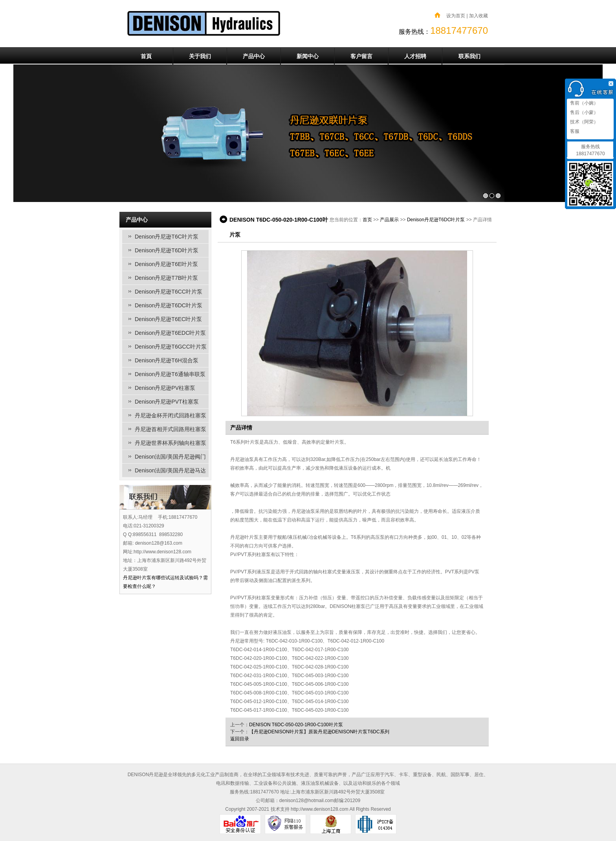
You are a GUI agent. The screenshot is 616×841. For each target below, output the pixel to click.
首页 (367, 220)
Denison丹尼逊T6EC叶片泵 (168, 319)
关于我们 (200, 56)
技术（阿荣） (584, 122)
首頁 (146, 56)
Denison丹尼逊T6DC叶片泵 (169, 305)
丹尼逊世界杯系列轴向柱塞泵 (170, 443)
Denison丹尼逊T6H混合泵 (167, 360)
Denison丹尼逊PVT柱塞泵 (167, 402)
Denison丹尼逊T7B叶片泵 (166, 278)
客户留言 (361, 56)
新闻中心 (308, 56)
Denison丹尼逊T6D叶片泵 (167, 250)
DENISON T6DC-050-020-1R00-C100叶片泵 (296, 725)
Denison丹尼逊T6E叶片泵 (166, 264)
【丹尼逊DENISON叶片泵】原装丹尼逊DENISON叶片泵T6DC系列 (319, 732)
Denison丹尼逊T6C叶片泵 (167, 237)
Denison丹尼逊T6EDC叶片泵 (170, 333)
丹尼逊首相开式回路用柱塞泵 (170, 429)
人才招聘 (415, 56)
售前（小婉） (584, 103)
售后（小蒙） (584, 112)
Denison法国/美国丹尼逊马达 (170, 470)
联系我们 (469, 56)
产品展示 (389, 220)
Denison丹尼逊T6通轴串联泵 (170, 374)
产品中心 (254, 56)
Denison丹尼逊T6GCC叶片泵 (171, 347)
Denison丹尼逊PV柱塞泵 (165, 388)
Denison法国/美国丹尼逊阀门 (170, 457)
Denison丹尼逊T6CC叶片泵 (169, 292)
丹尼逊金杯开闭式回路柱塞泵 (170, 415)
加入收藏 (478, 16)
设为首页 (456, 16)
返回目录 (240, 739)
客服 (574, 131)
